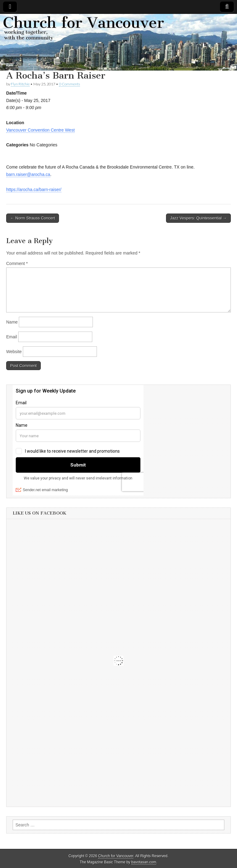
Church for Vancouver (116, 856)
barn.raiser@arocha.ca (28, 174)
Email (12, 337)
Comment (17, 263)
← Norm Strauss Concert (33, 218)
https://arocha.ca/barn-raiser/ (34, 189)
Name (12, 322)
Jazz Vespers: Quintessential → (198, 218)
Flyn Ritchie (20, 84)
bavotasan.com (144, 862)
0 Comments (69, 84)
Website (14, 352)
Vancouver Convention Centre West (40, 130)
